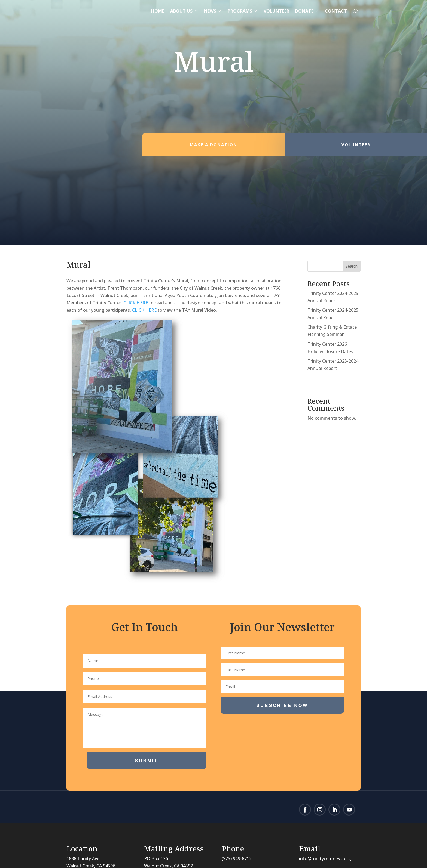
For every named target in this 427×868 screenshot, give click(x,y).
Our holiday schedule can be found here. (159, 807)
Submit (147, 672)
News (210, 11)
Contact (336, 11)
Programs (240, 11)
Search (352, 178)
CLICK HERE (136, 214)
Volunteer (276, 11)
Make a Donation (213, 150)
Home (158, 11)
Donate (304, 11)
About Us (181, 11)
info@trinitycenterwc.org (325, 770)
